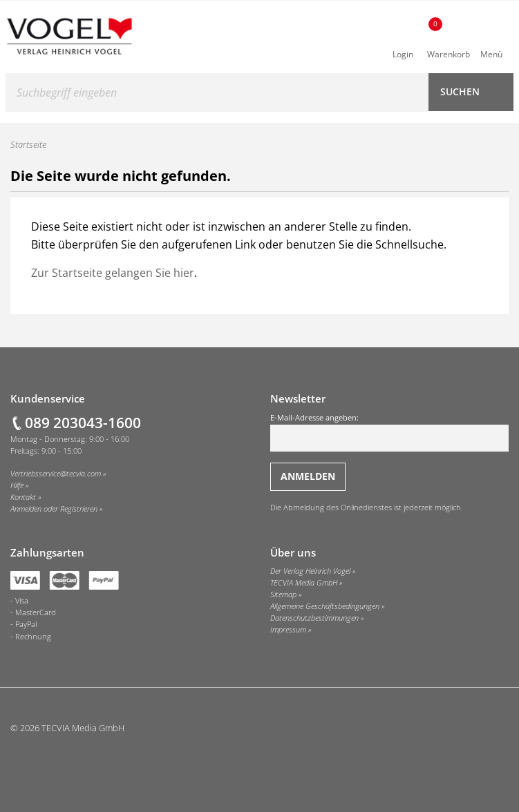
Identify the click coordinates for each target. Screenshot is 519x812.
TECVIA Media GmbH (304, 583)
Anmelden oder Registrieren (54, 509)
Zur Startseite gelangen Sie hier (113, 273)
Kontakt (23, 497)
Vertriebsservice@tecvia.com (56, 474)
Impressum (288, 630)
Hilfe (17, 485)
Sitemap (283, 594)
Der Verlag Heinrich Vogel (310, 571)
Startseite (28, 144)
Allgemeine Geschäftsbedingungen (325, 606)
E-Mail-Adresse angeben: (390, 432)
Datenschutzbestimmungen (314, 618)
